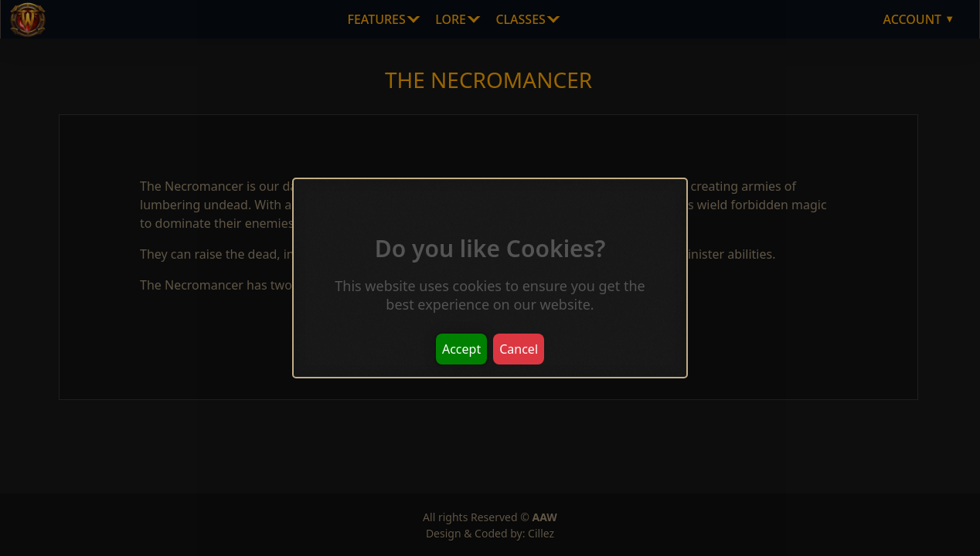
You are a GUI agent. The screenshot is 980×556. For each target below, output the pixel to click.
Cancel (519, 349)
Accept (461, 349)
